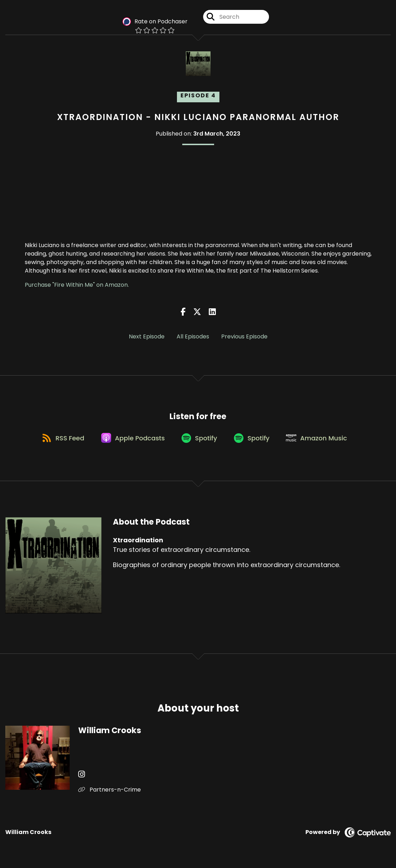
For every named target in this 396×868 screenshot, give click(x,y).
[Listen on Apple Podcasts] (131, 440)
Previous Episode (244, 336)
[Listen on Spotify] (199, 440)
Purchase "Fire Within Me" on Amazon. (77, 285)
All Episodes (193, 336)
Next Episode (147, 336)
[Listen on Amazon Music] (321, 440)
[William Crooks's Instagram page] (82, 777)
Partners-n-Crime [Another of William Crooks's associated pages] (110, 792)
